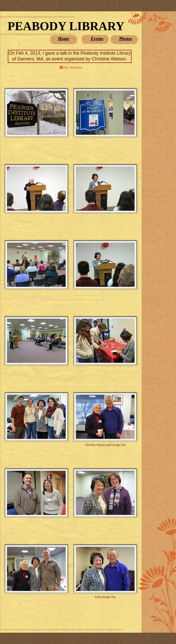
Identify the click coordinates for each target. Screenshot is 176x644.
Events (97, 39)
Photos (126, 39)
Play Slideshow (73, 67)
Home (64, 39)
